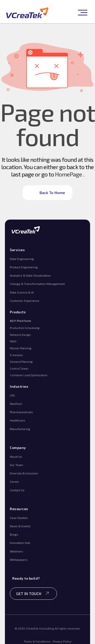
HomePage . (70, 174)
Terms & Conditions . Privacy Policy (48, 642)
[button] (82, 13)
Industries (19, 386)
